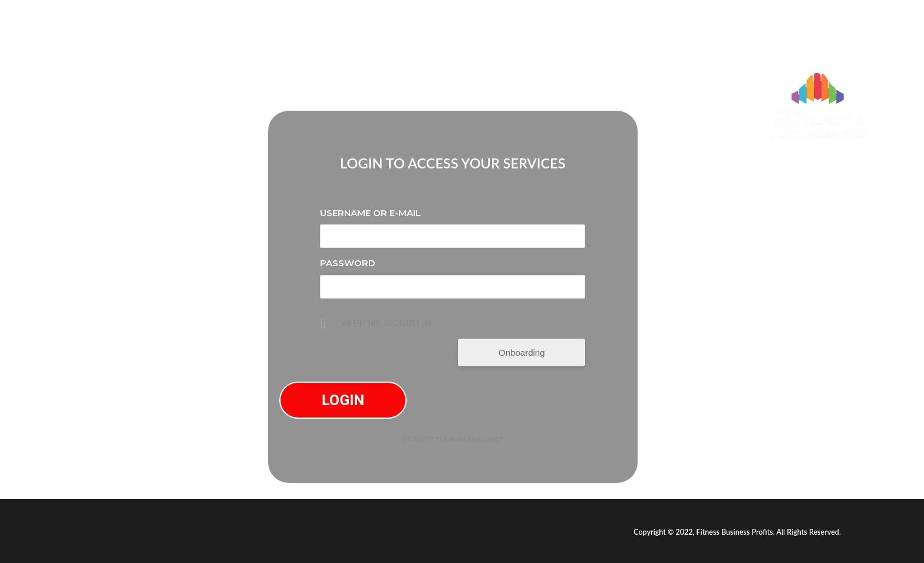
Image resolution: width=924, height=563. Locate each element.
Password (348, 263)
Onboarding (522, 352)
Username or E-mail (370, 213)
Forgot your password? (453, 440)
